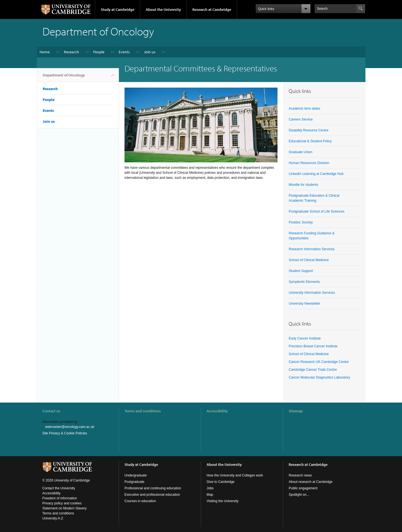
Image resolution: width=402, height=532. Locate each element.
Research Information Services (312, 249)
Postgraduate (134, 482)
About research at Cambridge (311, 482)
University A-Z (53, 518)
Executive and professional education (152, 495)
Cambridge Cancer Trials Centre (313, 370)
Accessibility (217, 411)
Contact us (51, 411)
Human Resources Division (309, 163)
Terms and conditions (143, 411)
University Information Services (312, 293)
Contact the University (59, 488)
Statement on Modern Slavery (65, 508)
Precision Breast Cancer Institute (313, 346)
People (99, 52)
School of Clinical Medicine (309, 260)
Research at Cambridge (212, 9)
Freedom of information (60, 498)
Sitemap (296, 411)
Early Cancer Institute (305, 338)
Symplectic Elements (304, 282)
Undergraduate (136, 475)
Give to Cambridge (221, 482)
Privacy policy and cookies (62, 503)
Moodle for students (303, 185)
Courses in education (140, 501)
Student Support (301, 271)
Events (124, 52)
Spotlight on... (299, 495)
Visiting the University (223, 501)
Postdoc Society (301, 222)
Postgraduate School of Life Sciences (316, 211)
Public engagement (303, 488)
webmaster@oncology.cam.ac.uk (70, 427)
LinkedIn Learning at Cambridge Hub (316, 174)
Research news (300, 475)
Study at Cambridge (118, 9)
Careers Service (301, 119)
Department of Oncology (64, 77)
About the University (163, 9)
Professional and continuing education (153, 488)
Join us (150, 52)
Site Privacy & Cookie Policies (65, 433)
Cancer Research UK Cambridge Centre (319, 362)
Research (71, 52)
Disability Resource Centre (308, 130)
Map (210, 495)
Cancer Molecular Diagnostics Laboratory (319, 377)
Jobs (210, 488)
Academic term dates (304, 109)
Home (45, 52)
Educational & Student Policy (310, 141)
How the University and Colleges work (235, 475)
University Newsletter (304, 304)
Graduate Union (301, 152)
